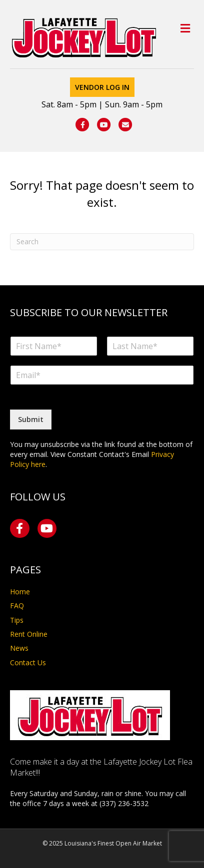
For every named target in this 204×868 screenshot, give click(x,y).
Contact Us (28, 662)
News (19, 648)
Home (20, 592)
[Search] (102, 242)
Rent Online (29, 634)
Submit (31, 419)
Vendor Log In (102, 87)
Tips (17, 620)
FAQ (17, 606)
